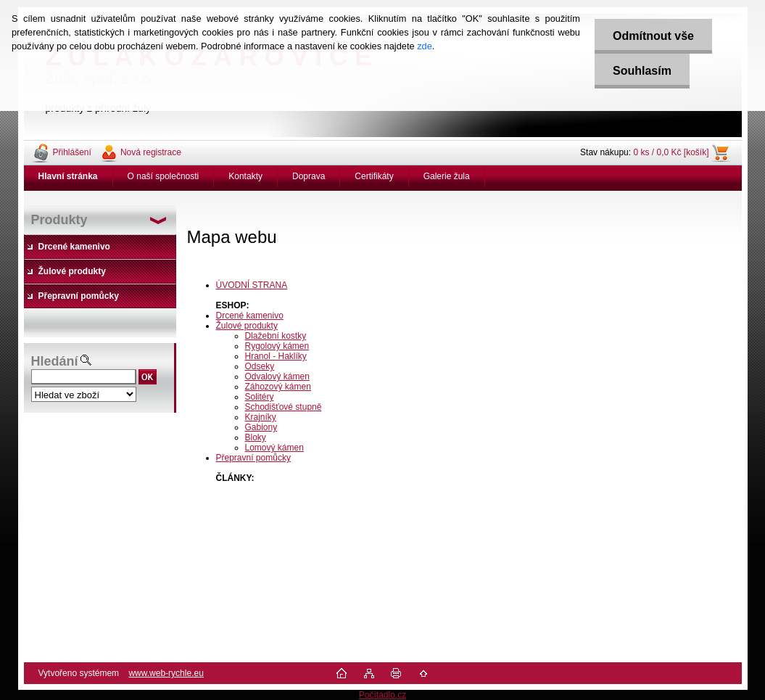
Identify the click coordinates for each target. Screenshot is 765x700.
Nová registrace (151, 152)
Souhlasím (642, 71)
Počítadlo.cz (382, 695)
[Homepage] (69, 176)
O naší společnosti (164, 176)
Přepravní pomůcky (253, 458)
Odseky (260, 366)
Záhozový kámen (278, 387)
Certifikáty (374, 176)
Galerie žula (447, 176)
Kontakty (245, 176)
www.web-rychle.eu (166, 673)
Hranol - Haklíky (276, 356)
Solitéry (260, 397)
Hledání (55, 361)
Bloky (256, 437)
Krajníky (261, 417)
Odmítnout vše (653, 36)
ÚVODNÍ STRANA (252, 285)
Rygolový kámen (277, 346)
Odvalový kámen (277, 376)
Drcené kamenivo (250, 316)
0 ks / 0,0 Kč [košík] (671, 152)
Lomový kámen (274, 448)
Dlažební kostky (276, 336)
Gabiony (261, 427)
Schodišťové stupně (284, 407)
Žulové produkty (247, 326)
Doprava (309, 176)
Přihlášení (72, 152)
